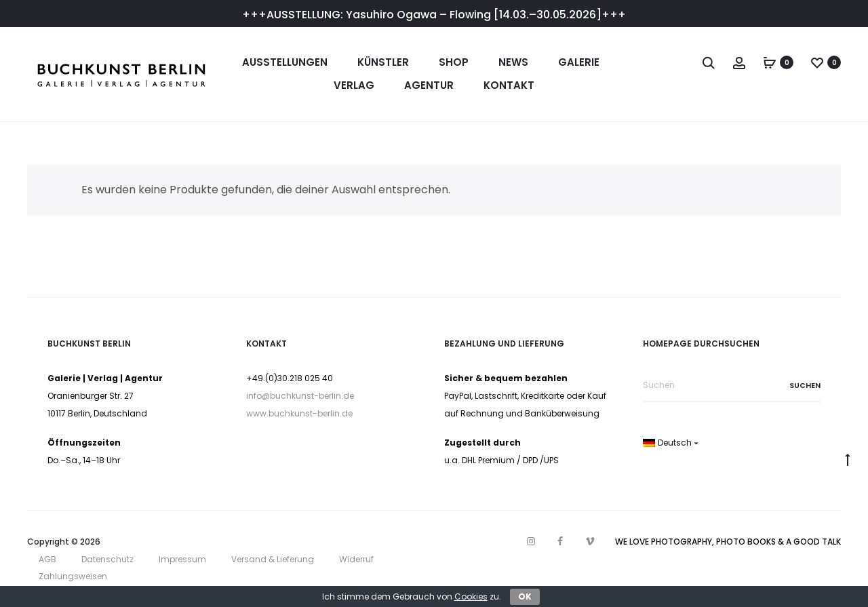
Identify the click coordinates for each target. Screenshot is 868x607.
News (513, 62)
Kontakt (509, 85)
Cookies (471, 596)
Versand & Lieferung (273, 559)
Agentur (429, 85)
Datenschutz (107, 559)
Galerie (579, 62)
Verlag (354, 85)
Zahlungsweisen (73, 576)
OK (525, 596)
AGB (47, 559)
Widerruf (356, 559)
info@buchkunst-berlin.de (300, 396)
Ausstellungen (285, 62)
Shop (454, 62)
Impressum (182, 559)
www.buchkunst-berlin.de (299, 413)
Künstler (383, 62)
